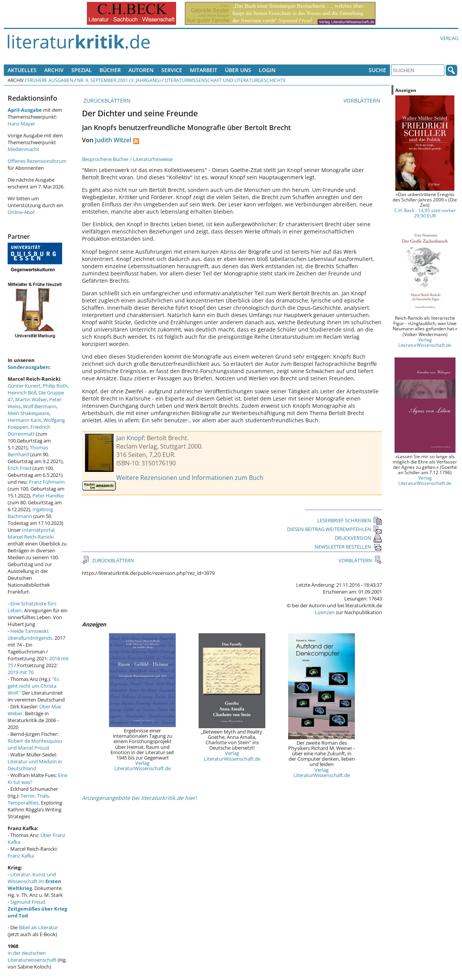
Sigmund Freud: (37, 909)
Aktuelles (22, 70)
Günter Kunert (24, 386)
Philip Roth (55, 386)
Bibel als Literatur (38, 927)
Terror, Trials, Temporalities (29, 799)
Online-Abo (20, 212)
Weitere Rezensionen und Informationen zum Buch (190, 478)
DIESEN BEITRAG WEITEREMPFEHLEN (334, 529)
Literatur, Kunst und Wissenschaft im (34, 881)
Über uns (238, 70)
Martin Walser (31, 399)
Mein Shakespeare (28, 413)
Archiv (54, 70)
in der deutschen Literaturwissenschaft (32, 956)
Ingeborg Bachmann (30, 513)
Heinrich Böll (22, 393)
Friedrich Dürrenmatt (29, 430)
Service (172, 70)
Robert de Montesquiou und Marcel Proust (35, 744)
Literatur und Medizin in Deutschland (35, 765)
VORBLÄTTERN (363, 101)
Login (267, 70)
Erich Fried (19, 468)
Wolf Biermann (40, 406)
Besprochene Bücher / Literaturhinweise (127, 159)
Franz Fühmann (47, 482)
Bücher (110, 70)
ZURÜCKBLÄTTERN (106, 101)
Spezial (82, 70)
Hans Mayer (21, 124)
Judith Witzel (113, 140)
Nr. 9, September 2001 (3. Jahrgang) (119, 80)
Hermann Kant (24, 420)
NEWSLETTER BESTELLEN (348, 547)
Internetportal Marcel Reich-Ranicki (31, 533)
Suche (377, 70)
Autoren (141, 70)
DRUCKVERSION (358, 538)
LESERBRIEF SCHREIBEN (350, 520)
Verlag (449, 38)
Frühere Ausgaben (50, 80)
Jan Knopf (130, 438)
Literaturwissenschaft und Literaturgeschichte (225, 80)
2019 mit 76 (21, 672)
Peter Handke (48, 496)
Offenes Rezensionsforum (37, 161)
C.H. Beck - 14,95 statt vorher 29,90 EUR (425, 213)
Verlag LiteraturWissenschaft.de (143, 766)
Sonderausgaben (28, 367)
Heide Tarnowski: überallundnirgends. (30, 634)
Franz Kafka (21, 856)
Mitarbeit (204, 70)
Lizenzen (325, 612)
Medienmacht (23, 149)
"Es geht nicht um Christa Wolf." (33, 686)
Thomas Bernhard (28, 451)
